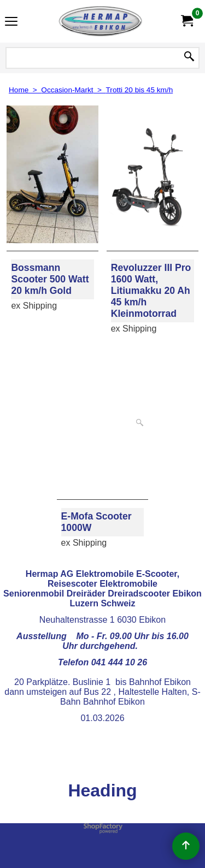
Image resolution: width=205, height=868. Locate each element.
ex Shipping (34, 306)
